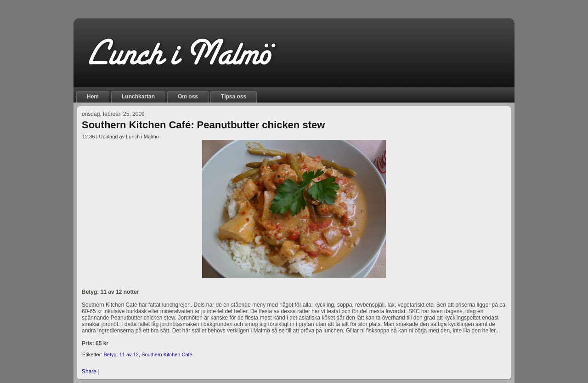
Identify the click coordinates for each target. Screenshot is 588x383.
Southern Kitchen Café (167, 354)
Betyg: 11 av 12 (121, 354)
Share (89, 372)
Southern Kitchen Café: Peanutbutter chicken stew (203, 125)
